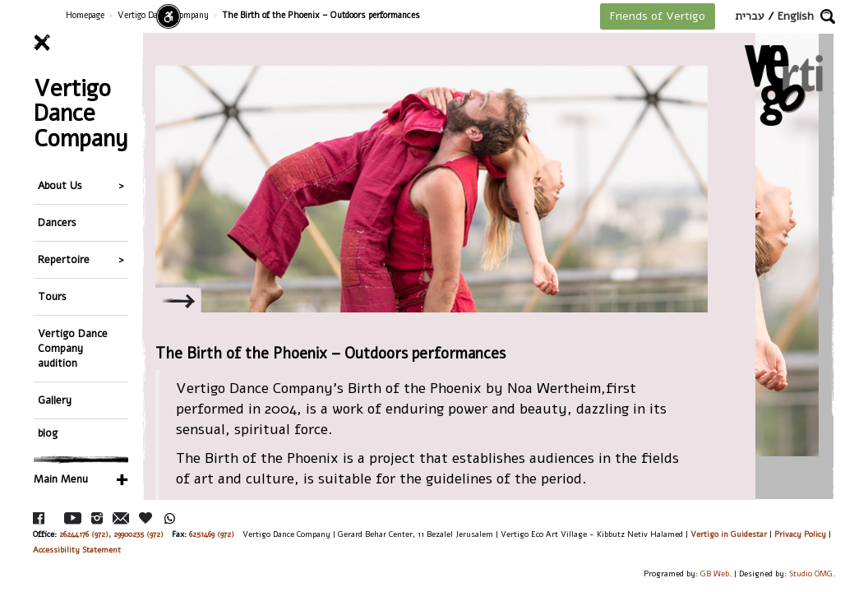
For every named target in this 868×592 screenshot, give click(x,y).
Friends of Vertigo (658, 16)
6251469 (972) (212, 534)
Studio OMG (811, 573)
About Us (60, 185)
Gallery (55, 400)
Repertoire (64, 259)
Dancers (57, 222)
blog (48, 433)
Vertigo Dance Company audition (73, 348)
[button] (828, 16)
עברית (750, 16)
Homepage (85, 15)
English (796, 16)
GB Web (715, 573)
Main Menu (61, 479)
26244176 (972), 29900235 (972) (111, 534)
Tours (52, 296)
